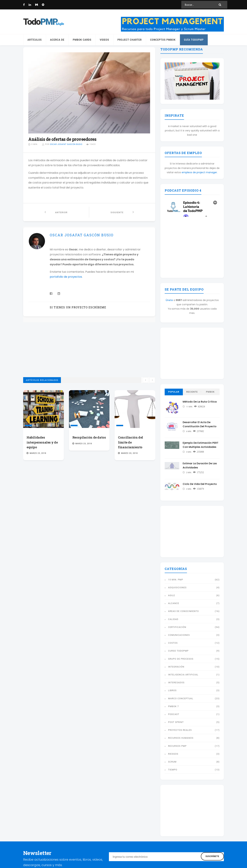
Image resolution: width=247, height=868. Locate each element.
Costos (173, 643)
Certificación (177, 627)
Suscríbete (212, 856)
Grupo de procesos (181, 659)
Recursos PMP (177, 746)
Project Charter (130, 40)
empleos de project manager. (200, 172)
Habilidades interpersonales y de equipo (42, 442)
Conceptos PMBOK (163, 40)
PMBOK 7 (173, 706)
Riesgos (173, 754)
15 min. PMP (176, 580)
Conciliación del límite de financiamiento (131, 442)
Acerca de (57, 40)
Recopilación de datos (89, 437)
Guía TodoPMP (194, 40)
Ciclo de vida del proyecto (200, 484)
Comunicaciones (179, 635)
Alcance (174, 603)
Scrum (172, 762)
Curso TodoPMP (178, 651)
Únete (169, 300)
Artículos (35, 40)
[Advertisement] (89, 353)
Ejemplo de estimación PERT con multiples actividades (198, 447)
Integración (176, 667)
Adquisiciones (177, 587)
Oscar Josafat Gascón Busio (66, 144)
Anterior (56, 212)
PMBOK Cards (82, 40)
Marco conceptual (181, 698)
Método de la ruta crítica (200, 402)
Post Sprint (176, 722)
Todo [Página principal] (40, 22)
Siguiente (122, 212)
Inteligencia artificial (183, 675)
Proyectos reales (180, 730)
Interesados (176, 683)
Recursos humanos (181, 738)
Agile (172, 595)
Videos (104, 40)
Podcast (174, 714)
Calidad (173, 619)
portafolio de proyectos (66, 277)
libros (172, 690)
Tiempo (173, 770)
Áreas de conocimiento (183, 611)
